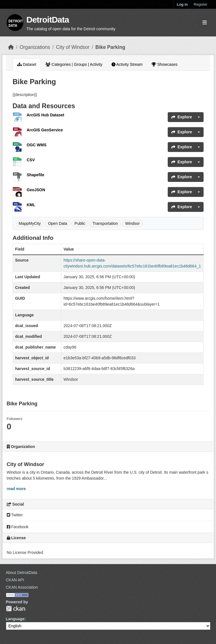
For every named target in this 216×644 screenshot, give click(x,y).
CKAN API (15, 580)
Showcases (164, 64)
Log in (182, 4)
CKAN (16, 609)
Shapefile (36, 175)
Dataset (27, 64)
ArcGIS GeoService (45, 130)
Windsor (132, 223)
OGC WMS (37, 145)
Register (200, 4)
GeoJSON (36, 190)
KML (31, 205)
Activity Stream (127, 64)
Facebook (18, 527)
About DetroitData (22, 573)
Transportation (105, 223)
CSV (31, 160)
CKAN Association (22, 587)
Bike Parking (110, 47)
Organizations (35, 47)
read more (16, 489)
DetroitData (48, 20)
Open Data (58, 223)
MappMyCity (30, 223)
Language (15, 619)
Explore (182, 117)
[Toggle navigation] (205, 23)
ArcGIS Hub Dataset (46, 115)
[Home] (11, 47)
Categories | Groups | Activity (74, 64)
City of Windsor (73, 47)
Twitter (15, 515)
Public (80, 223)
